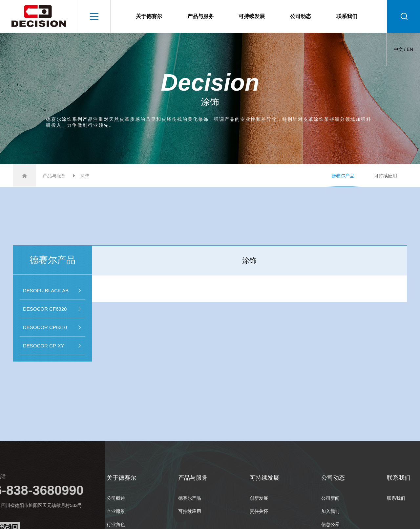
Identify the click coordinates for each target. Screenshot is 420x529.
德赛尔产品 (343, 176)
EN (410, 49)
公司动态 (301, 16)
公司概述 (116, 498)
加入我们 (330, 511)
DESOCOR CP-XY (52, 346)
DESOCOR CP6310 (52, 327)
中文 (398, 49)
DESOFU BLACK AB (52, 291)
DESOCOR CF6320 (52, 309)
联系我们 (347, 16)
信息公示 (330, 524)
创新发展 (259, 498)
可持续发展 (252, 16)
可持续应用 (386, 176)
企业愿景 (116, 511)
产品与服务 (200, 16)
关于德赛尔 (149, 16)
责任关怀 (259, 511)
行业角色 (116, 524)
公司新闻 (330, 498)
